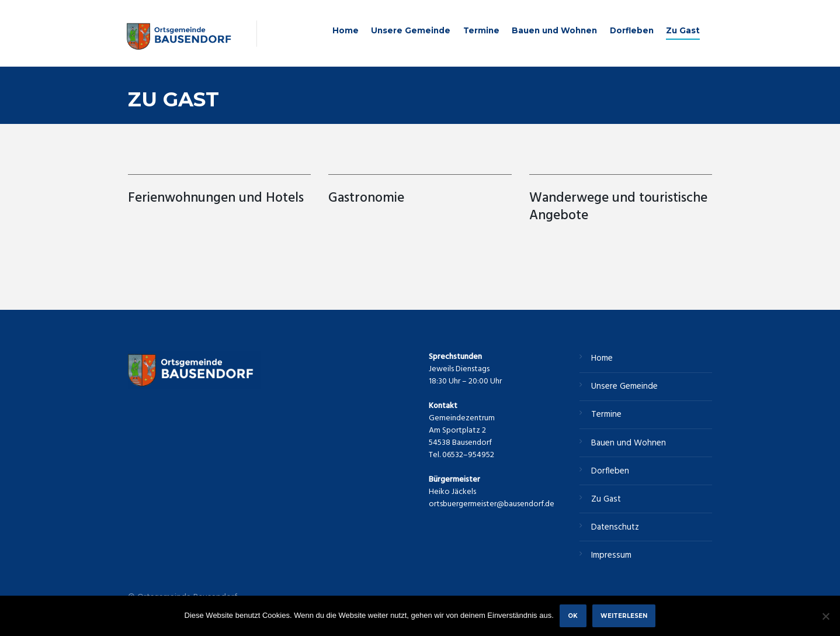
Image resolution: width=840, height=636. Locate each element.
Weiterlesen (624, 616)
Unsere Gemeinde (411, 30)
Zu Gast (683, 30)
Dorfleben (632, 30)
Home (346, 30)
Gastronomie (366, 198)
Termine (481, 30)
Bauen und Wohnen (554, 30)
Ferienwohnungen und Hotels (218, 198)
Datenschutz (615, 527)
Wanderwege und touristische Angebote (618, 207)
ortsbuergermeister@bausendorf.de (492, 504)
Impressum (611, 555)
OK (573, 616)
